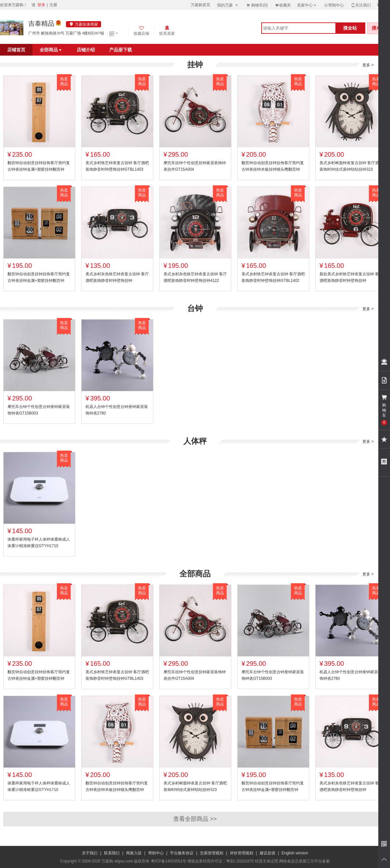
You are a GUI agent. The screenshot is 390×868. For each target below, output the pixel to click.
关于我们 (90, 853)
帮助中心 (334, 5)
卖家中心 (307, 5)
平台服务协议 (182, 853)
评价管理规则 (241, 853)
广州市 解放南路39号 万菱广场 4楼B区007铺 (66, 33)
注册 (53, 5)
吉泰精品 (41, 23)
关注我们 (361, 5)
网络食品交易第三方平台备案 (305, 861)
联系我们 (112, 853)
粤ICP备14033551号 (169, 861)
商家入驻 (134, 853)
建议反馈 (267, 853)
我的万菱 (228, 5)
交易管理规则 (212, 853)
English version (295, 853)
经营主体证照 (266, 861)
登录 (41, 5)
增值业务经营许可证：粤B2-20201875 (220, 861)
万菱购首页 (201, 5)
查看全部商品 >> (195, 819)
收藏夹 (283, 5)
